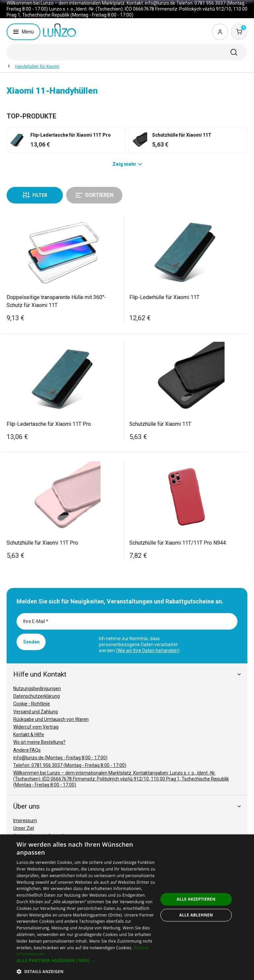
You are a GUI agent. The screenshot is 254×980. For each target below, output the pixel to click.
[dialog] (127, 907)
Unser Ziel (24, 828)
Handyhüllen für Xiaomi (37, 66)
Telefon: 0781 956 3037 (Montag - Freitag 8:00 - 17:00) (70, 765)
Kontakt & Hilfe (29, 735)
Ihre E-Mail (36, 621)
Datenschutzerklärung (37, 696)
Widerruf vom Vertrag (36, 727)
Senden (31, 642)
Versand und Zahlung (36, 712)
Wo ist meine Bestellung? (39, 742)
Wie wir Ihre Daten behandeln (148, 650)
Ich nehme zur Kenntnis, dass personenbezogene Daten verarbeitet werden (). (140, 645)
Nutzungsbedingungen (37, 689)
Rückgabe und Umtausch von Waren (51, 719)
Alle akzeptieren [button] (196, 899)
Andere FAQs (27, 750)
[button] (87, 960)
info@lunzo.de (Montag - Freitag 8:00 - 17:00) (60, 758)
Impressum (25, 821)
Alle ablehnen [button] (196, 915)
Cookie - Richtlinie (32, 704)
